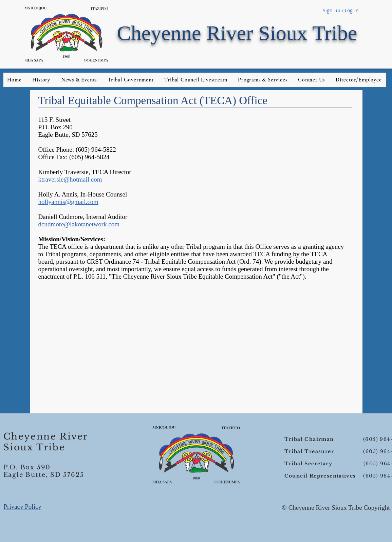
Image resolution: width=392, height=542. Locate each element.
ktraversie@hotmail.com (70, 179)
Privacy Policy (23, 507)
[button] (359, 80)
